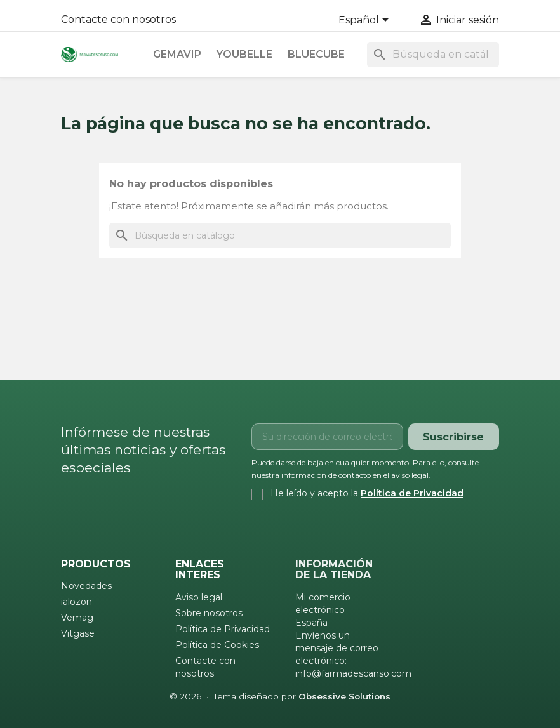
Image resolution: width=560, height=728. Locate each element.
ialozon (77, 602)
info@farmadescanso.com (353, 673)
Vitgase (78, 633)
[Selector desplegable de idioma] (366, 21)
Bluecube (316, 54)
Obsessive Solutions (344, 696)
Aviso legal (199, 597)
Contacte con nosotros (118, 19)
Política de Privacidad (412, 493)
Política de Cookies (217, 645)
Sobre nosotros (209, 613)
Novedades (86, 586)
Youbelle (244, 54)
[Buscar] (433, 55)
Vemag (77, 618)
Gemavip (177, 54)
